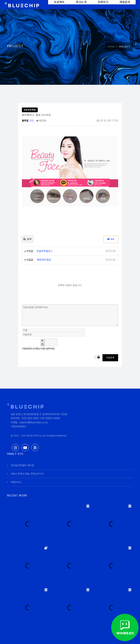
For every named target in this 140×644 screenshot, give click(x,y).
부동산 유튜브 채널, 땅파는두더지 (28, 474)
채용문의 (125, 2)
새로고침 (42, 344)
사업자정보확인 (18, 426)
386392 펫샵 (44, 260)
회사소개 (81, 2)
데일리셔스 (16, 482)
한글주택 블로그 (45, 251)
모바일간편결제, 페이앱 (22, 465)
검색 (27, 239)
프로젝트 (59, 2)
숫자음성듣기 (42, 341)
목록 (111, 239)
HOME (111, 47)
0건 (31, 121)
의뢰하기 (103, 2)
